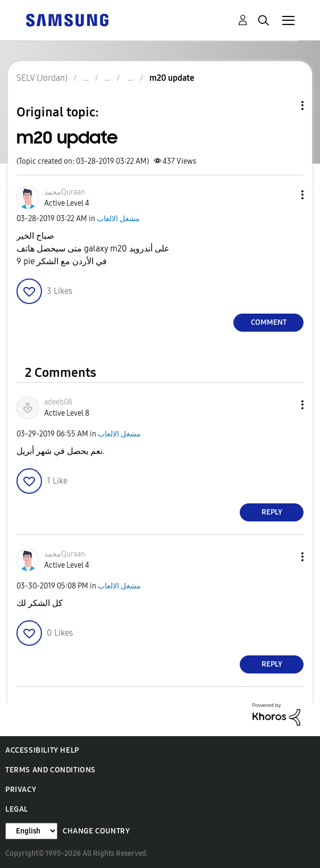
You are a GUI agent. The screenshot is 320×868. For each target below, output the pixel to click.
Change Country (96, 831)
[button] (285, 195)
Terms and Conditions (50, 770)
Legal (17, 809)
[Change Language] (31, 831)
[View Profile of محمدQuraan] (65, 192)
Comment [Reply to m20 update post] (269, 322)
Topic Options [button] (284, 106)
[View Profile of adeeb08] (58, 402)
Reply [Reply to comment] (272, 512)
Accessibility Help (42, 750)
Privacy (21, 790)
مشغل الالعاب (118, 219)
